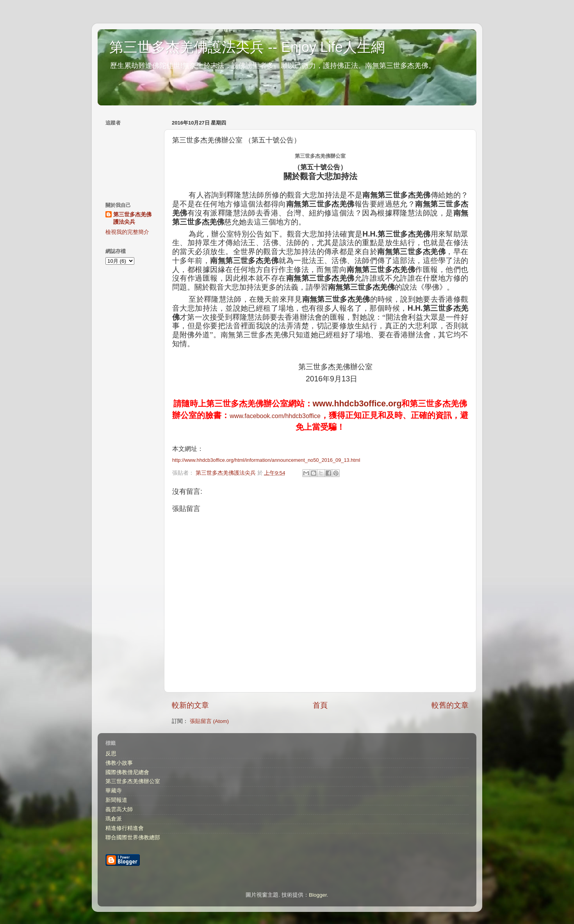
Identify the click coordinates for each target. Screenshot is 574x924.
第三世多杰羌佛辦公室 (133, 781)
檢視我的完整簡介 (127, 232)
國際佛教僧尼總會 (127, 772)
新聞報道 (116, 800)
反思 (111, 754)
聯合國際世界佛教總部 (133, 838)
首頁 (320, 705)
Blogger (318, 895)
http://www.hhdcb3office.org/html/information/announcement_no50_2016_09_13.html (266, 460)
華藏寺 (114, 791)
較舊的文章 (450, 705)
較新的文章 (190, 705)
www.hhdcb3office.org (357, 404)
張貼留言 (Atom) (209, 721)
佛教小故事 (119, 763)
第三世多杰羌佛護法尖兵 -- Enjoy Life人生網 (247, 47)
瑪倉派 (114, 819)
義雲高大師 (119, 809)
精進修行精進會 (125, 828)
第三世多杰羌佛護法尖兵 (132, 218)
